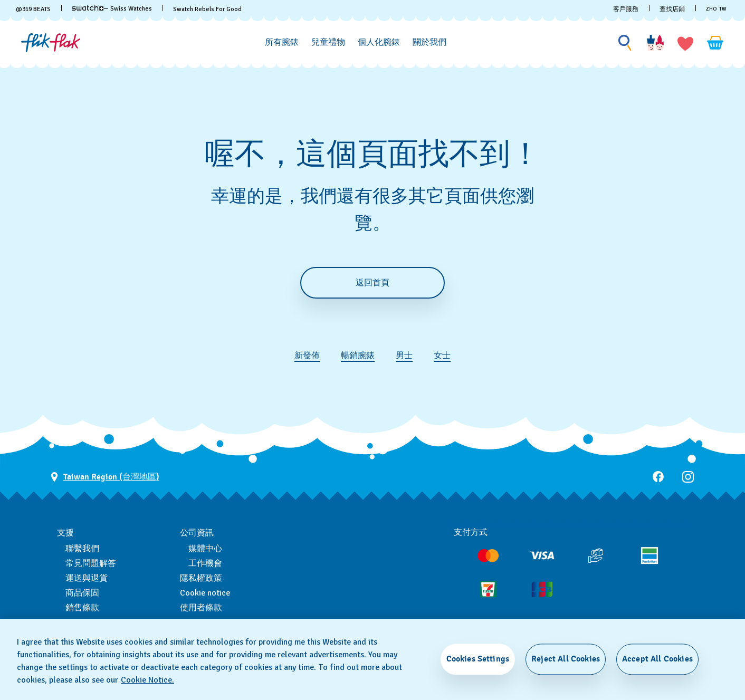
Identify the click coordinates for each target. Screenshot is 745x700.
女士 (442, 356)
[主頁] (51, 43)
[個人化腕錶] (379, 42)
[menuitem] (282, 41)
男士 (404, 356)
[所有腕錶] (282, 42)
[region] (372, 659)
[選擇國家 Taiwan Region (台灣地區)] (105, 477)
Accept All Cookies (657, 659)
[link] (88, 8)
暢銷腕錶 (358, 356)
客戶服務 (626, 9)
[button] (685, 43)
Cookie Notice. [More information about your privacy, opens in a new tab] (147, 680)
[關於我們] (429, 42)
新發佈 (307, 356)
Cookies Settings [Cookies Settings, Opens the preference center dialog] (478, 659)
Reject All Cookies (566, 659)
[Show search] (625, 43)
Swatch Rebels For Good (207, 9)
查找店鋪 (672, 9)
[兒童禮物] (328, 42)
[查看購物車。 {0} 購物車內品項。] (715, 43)
